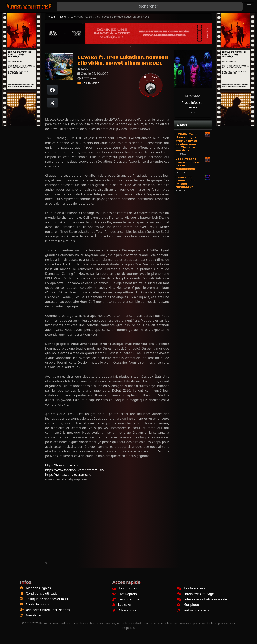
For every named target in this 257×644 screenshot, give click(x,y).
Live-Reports (125, 594)
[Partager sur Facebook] (52, 90)
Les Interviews (191, 588)
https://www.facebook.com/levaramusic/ (75, 470)
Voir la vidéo (88, 83)
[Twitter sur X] (52, 103)
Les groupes (125, 588)
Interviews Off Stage (195, 594)
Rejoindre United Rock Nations (48, 610)
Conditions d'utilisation (43, 593)
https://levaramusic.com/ (63, 465)
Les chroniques (127, 599)
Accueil (52, 17)
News (63, 17)
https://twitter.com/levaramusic (68, 475)
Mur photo (188, 605)
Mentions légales (39, 588)
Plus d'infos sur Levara (193, 105)
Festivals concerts (193, 610)
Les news (122, 605)
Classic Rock (125, 610)
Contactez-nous (38, 604)
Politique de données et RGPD (48, 599)
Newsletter (34, 615)
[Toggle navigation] (249, 6)
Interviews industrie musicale (202, 599)
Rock (193, 112)
